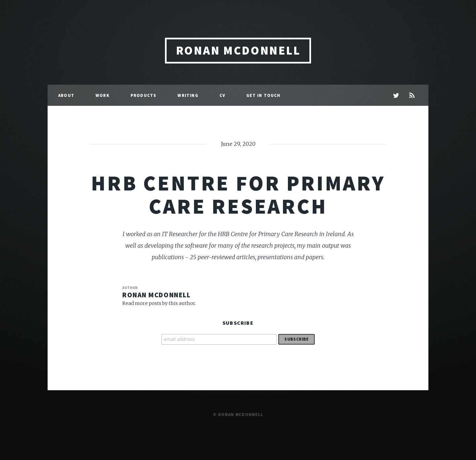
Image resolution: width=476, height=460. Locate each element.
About (66, 95)
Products (144, 95)
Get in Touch (263, 95)
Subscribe (238, 323)
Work (102, 95)
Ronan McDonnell (238, 50)
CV (222, 95)
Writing (188, 95)
